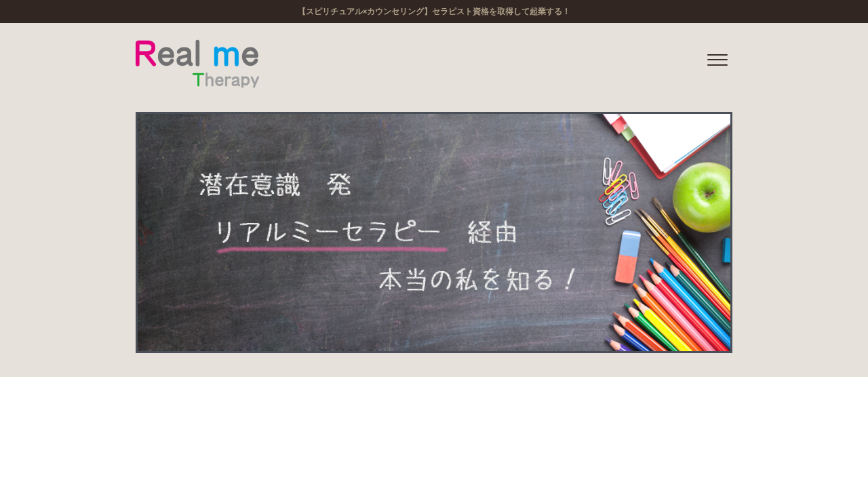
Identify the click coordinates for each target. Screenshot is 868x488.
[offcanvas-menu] (717, 61)
